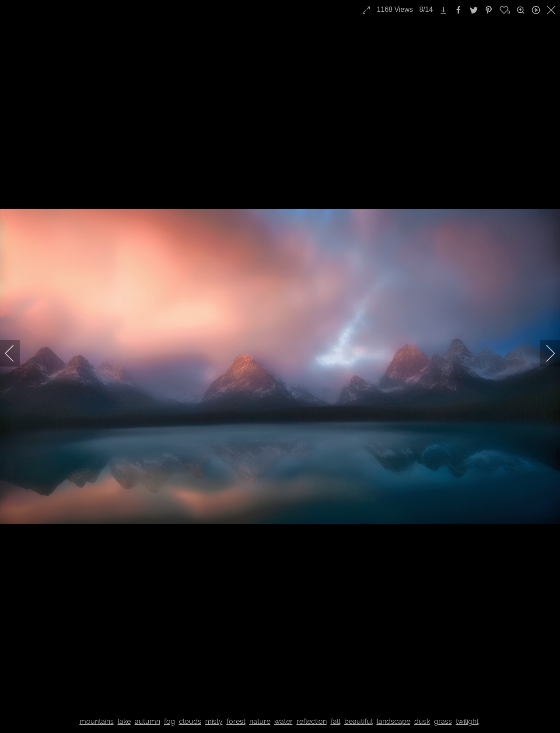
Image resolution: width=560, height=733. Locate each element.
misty (214, 721)
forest (236, 721)
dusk (422, 721)
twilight (467, 721)
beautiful (359, 721)
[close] (552, 10)
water (283, 721)
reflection (312, 721)
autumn (147, 721)
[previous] (15, 353)
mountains (97, 721)
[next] (545, 353)
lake (124, 721)
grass (443, 721)
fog (170, 721)
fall (336, 721)
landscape (394, 721)
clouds (190, 721)
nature (260, 721)
